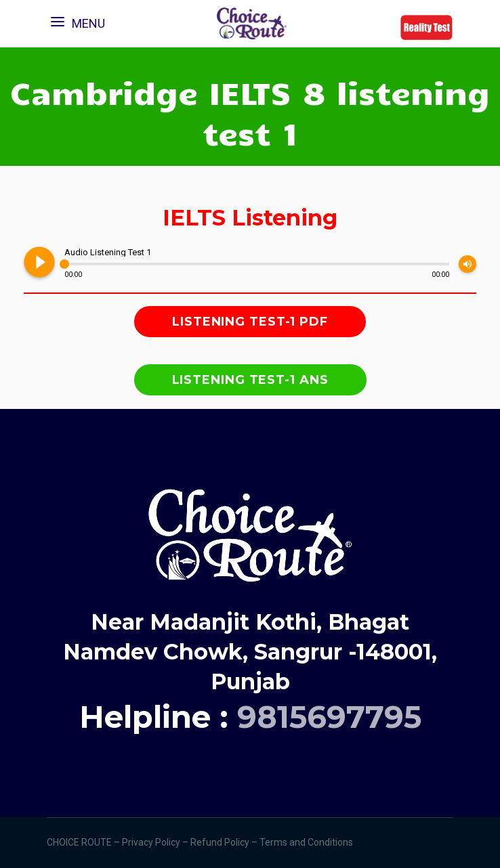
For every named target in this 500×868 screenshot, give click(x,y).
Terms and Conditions (307, 842)
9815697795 (329, 717)
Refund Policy (221, 842)
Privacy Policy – (156, 842)
